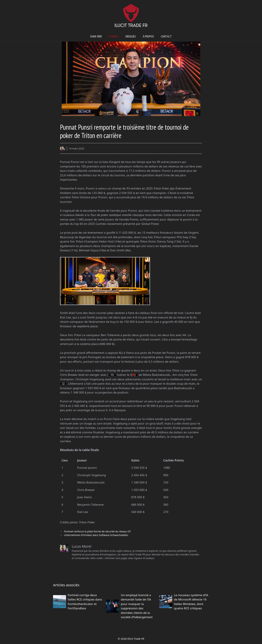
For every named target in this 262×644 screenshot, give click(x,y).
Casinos (114, 36)
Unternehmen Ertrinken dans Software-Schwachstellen (96, 535)
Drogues (131, 36)
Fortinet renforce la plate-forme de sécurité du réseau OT (97, 531)
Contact (166, 36)
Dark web (96, 36)
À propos (148, 36)
